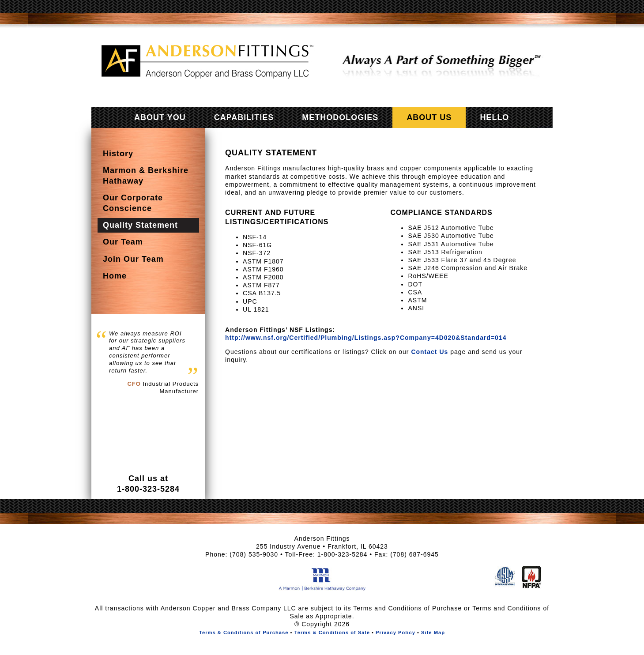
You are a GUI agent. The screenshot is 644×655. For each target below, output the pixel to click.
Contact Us (429, 352)
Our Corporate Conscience (133, 203)
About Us (429, 117)
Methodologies (340, 117)
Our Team (123, 242)
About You (160, 117)
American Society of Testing (504, 578)
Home (115, 276)
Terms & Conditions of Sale (332, 632)
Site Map (433, 632)
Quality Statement (140, 225)
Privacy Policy (395, 632)
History (118, 154)
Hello (494, 117)
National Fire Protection (531, 578)
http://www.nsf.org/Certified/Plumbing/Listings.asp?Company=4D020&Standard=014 (366, 338)
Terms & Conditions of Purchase (244, 632)
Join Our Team (133, 259)
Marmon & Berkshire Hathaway (146, 175)
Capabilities (244, 117)
